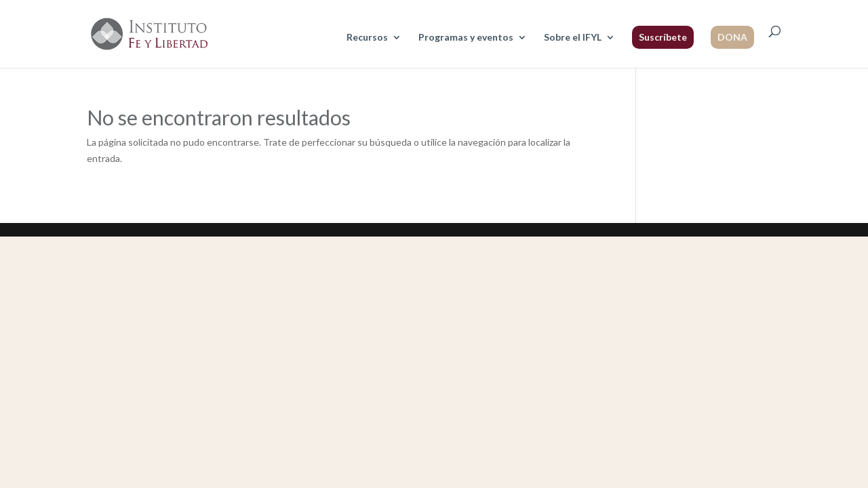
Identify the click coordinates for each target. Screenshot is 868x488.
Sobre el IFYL (573, 38)
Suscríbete (663, 37)
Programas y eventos (466, 38)
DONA (732, 37)
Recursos (367, 38)
